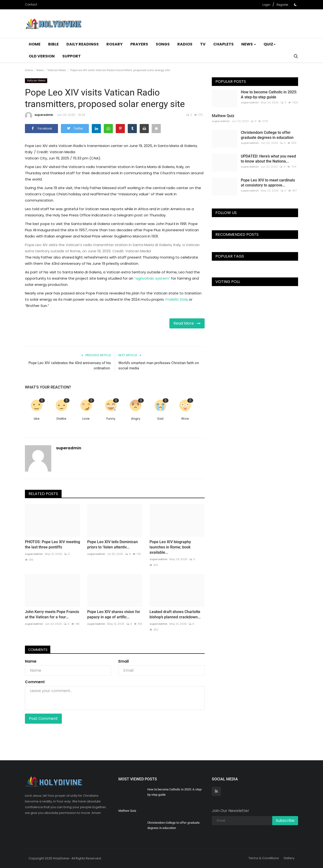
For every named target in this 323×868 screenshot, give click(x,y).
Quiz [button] (270, 44)
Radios (185, 44)
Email (124, 661)
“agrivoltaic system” (152, 278)
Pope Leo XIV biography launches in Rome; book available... (170, 547)
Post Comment (43, 719)
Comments (40, 650)
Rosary (115, 44)
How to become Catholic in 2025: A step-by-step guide (269, 95)
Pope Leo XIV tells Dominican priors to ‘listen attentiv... (112, 544)
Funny (111, 419)
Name (31, 661)
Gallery (289, 858)
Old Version (42, 56)
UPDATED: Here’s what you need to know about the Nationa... (268, 159)
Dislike (61, 419)
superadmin (39, 116)
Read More (187, 323)
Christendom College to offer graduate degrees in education (267, 135)
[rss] (216, 791)
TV (203, 44)
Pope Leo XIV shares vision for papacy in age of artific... (114, 614)
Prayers (139, 44)
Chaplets (223, 44)
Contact (31, 4)
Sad (160, 419)
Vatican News (57, 70)
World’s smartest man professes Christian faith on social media (159, 366)
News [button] (249, 44)
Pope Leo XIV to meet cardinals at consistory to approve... (268, 183)
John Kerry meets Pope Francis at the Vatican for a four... (52, 614)
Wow (185, 419)
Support (72, 56)
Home (35, 44)
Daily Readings (83, 44)
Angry (136, 419)
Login (266, 5)
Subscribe (285, 820)
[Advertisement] (211, 24)
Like (37, 419)
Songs (163, 44)
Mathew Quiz (223, 116)
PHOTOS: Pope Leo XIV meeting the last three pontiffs (52, 544)
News (40, 70)
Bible (53, 44)
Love (86, 419)
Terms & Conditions (264, 858)
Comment (35, 682)
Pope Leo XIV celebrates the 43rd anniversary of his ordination (70, 366)
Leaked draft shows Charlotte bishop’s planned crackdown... (175, 614)
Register (282, 5)
